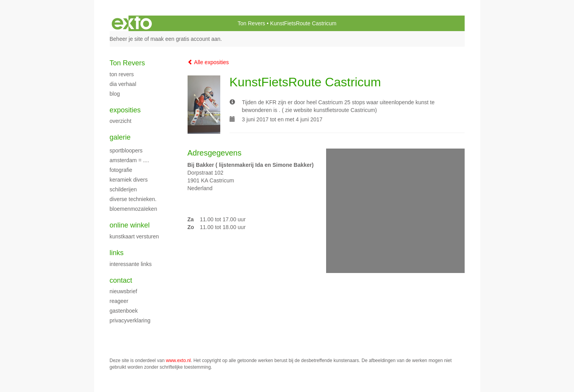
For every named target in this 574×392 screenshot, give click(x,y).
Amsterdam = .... (130, 160)
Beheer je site (126, 39)
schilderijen (123, 189)
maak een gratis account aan (186, 39)
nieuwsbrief (124, 291)
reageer (119, 301)
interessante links (131, 264)
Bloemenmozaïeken (133, 209)
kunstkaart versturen (134, 236)
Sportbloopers (126, 150)
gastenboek (124, 311)
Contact (121, 280)
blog (115, 94)
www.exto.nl (178, 360)
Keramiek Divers (129, 180)
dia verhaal (123, 84)
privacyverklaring (130, 320)
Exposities (125, 110)
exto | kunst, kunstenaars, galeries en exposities (132, 23)
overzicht (121, 121)
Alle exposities (208, 62)
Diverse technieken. (133, 199)
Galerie (120, 137)
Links (117, 253)
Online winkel (130, 225)
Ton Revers (252, 23)
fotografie (121, 170)
